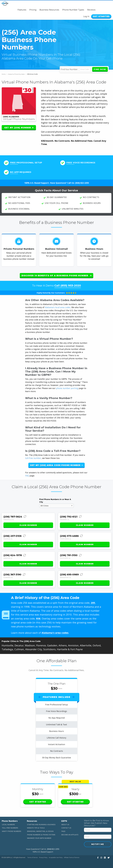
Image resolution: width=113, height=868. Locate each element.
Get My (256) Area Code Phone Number (56, 465)
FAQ (27, 476)
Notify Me (98, 844)
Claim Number (28, 525)
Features (22, 10)
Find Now (100, 69)
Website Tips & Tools (36, 828)
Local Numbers (8, 825)
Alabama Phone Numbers (17, 74)
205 (93, 603)
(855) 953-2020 (71, 286)
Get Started (101, 16)
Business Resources (49, 10)
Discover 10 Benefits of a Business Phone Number (56, 276)
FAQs (63, 831)
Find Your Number (69, 69)
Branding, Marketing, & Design (40, 831)
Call (68, 286)
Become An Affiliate (70, 835)
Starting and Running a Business (41, 825)
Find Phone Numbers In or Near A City (55, 501)
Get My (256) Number (19, 128)
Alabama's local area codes (58, 307)
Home (4, 74)
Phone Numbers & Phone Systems (41, 835)
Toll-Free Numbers (10, 828)
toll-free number (33, 458)
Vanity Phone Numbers (12, 831)
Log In (86, 16)
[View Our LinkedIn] (105, 858)
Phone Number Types (73, 10)
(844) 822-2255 (82, 183)
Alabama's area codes (55, 633)
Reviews (91, 10)
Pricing (33, 10)
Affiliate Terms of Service (72, 857)
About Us (65, 825)
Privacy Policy (43, 857)
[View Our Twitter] (108, 858)
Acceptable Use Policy (56, 857)
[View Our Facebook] (98, 858)
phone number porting (67, 388)
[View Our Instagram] (101, 858)
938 (38, 618)
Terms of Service (33, 857)
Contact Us (66, 828)
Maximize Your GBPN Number (39, 838)
